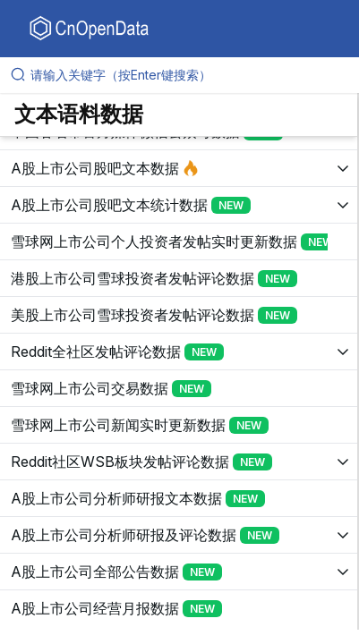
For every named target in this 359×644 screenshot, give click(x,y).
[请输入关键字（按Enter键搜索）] (187, 75)
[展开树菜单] (179, 168)
